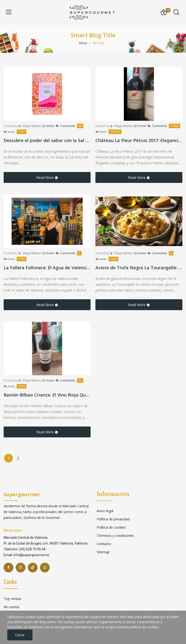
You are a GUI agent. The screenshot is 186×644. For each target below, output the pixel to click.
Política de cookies (111, 527)
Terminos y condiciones (115, 535)
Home (50, 126)
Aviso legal (105, 511)
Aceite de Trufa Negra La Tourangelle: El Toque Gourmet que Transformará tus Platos (139, 268)
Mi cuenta (11, 607)
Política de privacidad (113, 519)
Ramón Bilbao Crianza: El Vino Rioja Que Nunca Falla (47, 395)
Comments (72, 126)
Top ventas (12, 599)
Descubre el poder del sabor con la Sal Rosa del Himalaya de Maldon (47, 140)
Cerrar (20, 635)
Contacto (104, 544)
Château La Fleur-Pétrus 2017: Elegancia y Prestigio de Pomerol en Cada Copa (139, 140)
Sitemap (103, 552)
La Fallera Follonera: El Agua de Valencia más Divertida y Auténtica (47, 268)
